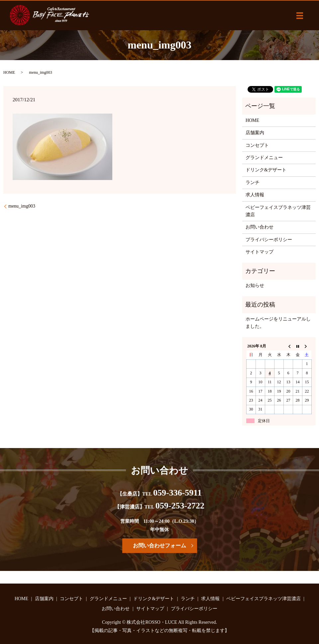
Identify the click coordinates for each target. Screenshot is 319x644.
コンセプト (257, 145)
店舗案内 (255, 133)
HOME (9, 72)
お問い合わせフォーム (159, 546)
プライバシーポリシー (269, 240)
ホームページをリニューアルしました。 (278, 323)
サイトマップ (260, 252)
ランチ (253, 183)
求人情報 (255, 195)
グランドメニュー (264, 158)
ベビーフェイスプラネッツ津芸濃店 (278, 211)
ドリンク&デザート (266, 170)
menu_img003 (22, 206)
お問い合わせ (260, 227)
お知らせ (255, 285)
